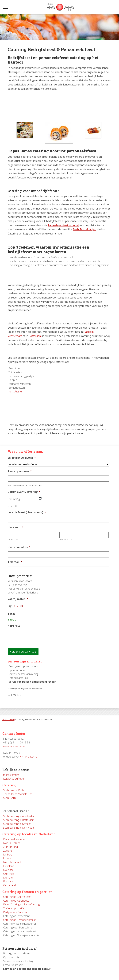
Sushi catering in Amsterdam (19, 816)
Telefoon (15, 562)
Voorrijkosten (18, 599)
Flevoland (9, 866)
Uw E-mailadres (19, 547)
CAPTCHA (14, 626)
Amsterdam (15, 336)
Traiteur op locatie (14, 908)
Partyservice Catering (15, 912)
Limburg (8, 855)
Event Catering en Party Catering (21, 904)
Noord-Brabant (12, 862)
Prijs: (10, 606)
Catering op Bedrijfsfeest (17, 897)
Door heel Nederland (15, 839)
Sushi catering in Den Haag (18, 828)
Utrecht (7, 858)
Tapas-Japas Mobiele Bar (18, 794)
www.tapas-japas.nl (14, 746)
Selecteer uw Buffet (22, 458)
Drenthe (8, 878)
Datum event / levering (24, 492)
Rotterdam (35, 336)
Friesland (8, 881)
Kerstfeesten (16, 391)
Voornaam (13, 540)
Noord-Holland (12, 843)
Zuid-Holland (10, 847)
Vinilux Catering (29, 757)
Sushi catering (9, 720)
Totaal (12, 614)
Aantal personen (20, 471)
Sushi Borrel (10, 798)
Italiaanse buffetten (14, 779)
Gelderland (9, 885)
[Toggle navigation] (5, 7)
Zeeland (8, 851)
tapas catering (11, 775)
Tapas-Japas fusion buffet (63, 225)
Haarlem (88, 332)
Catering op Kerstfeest (16, 901)
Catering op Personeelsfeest (19, 920)
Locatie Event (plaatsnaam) (27, 512)
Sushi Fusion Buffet (14, 790)
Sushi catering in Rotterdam (19, 820)
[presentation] (32, 637)
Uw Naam (15, 527)
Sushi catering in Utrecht (17, 824)
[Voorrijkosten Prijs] (29, 606)
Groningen (9, 874)
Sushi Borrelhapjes (84, 229)
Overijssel (9, 870)
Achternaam (66, 540)
